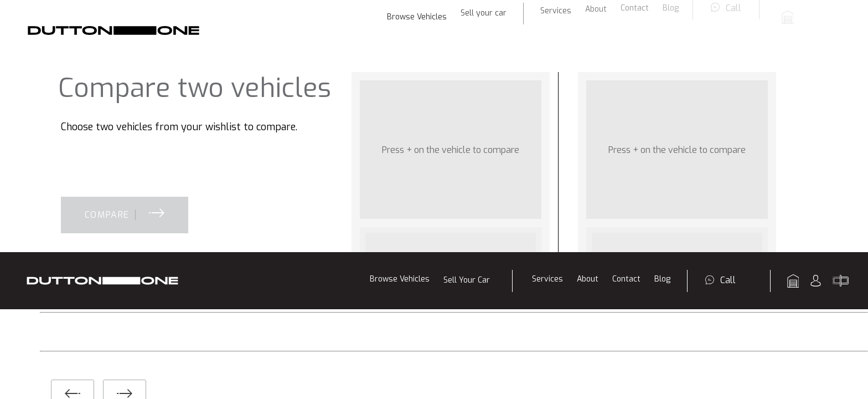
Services (547, 27)
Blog (662, 27)
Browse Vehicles (400, 27)
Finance (295, 222)
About (588, 27)
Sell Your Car (467, 28)
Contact (626, 27)
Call (728, 28)
